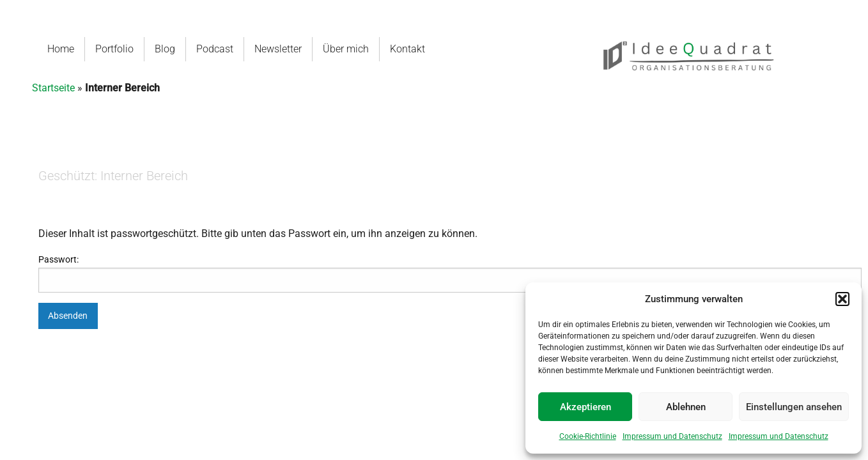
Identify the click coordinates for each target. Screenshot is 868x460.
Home (61, 49)
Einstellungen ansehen (794, 407)
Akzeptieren (585, 407)
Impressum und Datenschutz (672, 436)
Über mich (346, 49)
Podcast (215, 49)
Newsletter (278, 49)
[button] (842, 299)
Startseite (53, 88)
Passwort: (450, 273)
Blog (165, 49)
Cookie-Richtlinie (588, 436)
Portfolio (114, 49)
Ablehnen (686, 407)
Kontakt (407, 49)
